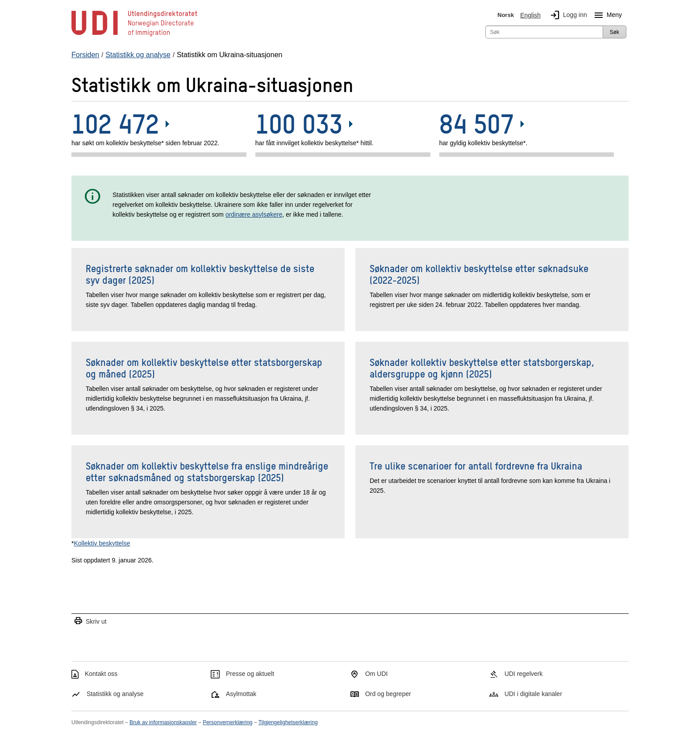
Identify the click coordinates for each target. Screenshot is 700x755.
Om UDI (377, 674)
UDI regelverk (524, 674)
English (530, 15)
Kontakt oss (101, 674)
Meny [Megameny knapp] (606, 15)
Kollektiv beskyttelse (102, 543)
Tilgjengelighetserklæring (288, 722)
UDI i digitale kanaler (533, 694)
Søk (615, 32)
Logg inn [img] (567, 15)
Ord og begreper (388, 694)
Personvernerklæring (227, 722)
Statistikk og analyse (115, 694)
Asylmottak (241, 694)
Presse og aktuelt (250, 674)
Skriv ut (90, 621)
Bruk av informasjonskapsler (163, 722)
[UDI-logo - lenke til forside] (134, 36)
